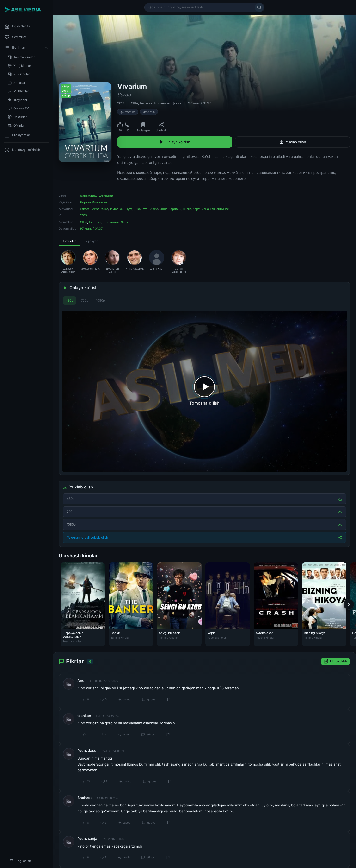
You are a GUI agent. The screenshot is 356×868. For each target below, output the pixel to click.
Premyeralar (17, 135)
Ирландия (162, 103)
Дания (176, 103)
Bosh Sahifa (17, 26)
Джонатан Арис (146, 209)
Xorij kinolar (19, 66)
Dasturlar (17, 117)
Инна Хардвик (171, 209)
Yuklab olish (293, 142)
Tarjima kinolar (21, 57)
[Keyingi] (349, 604)
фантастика (128, 112)
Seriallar (16, 83)
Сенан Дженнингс (215, 209)
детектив (149, 112)
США (135, 103)
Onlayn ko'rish (175, 142)
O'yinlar (16, 125)
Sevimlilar (15, 37)
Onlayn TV (18, 108)
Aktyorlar (69, 241)
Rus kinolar (19, 74)
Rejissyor (91, 241)
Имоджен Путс (121, 209)
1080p (101, 300)
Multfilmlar (18, 91)
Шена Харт (191, 209)
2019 (121, 103)
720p (85, 300)
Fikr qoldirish (335, 662)
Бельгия (146, 103)
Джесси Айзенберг (94, 209)
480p (69, 300)
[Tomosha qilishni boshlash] (204, 391)
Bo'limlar (27, 48)
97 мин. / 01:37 (199, 103)
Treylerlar (18, 100)
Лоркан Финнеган (94, 202)
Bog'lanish (20, 861)
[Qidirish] (259, 7)
